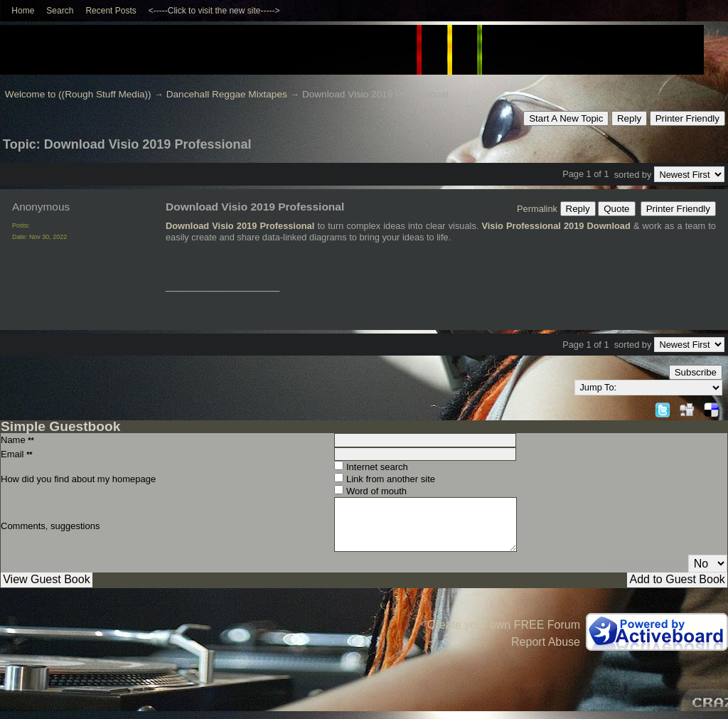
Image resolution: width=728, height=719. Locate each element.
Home (23, 11)
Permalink (537, 209)
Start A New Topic (566, 118)
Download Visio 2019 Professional (240, 226)
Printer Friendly (687, 118)
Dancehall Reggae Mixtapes (227, 94)
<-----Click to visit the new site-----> (214, 11)
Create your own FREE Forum (504, 625)
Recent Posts (111, 11)
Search (60, 11)
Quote (616, 209)
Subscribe (696, 372)
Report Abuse (546, 642)
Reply (629, 118)
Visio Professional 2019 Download (556, 226)
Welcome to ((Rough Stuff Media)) (78, 94)
